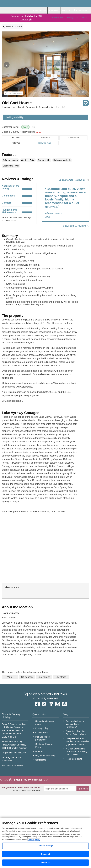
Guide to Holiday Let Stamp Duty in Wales (76, 733)
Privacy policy (42, 728)
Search (84, 789)
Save (86, 103)
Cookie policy (42, 733)
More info (40, 751)
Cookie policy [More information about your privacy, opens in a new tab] (34, 840)
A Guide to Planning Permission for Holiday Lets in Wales (76, 752)
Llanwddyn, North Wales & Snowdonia (35, 107)
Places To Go (57, 18)
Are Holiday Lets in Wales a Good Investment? (75, 724)
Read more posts (74, 759)
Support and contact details (45, 723)
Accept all (46, 862)
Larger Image (13, 93)
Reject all (45, 854)
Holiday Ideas (72, 18)
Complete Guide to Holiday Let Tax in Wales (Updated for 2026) (77, 741)
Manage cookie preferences (43, 738)
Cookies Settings (45, 846)
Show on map (45, 143)
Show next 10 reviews (74, 226)
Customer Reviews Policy (44, 745)
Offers (85, 18)
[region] (45, 843)
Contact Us (41, 760)
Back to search (14, 27)
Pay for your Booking (45, 756)
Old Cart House (17, 103)
